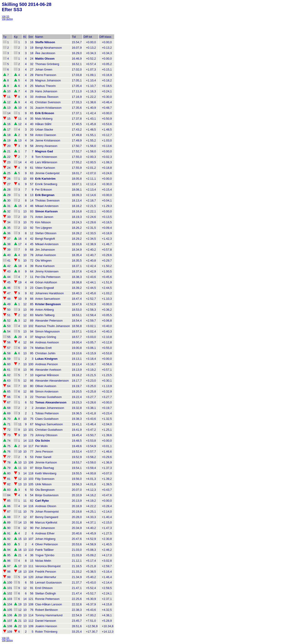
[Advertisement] (38, 26)
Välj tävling (7, 19)
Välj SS (6, 16)
